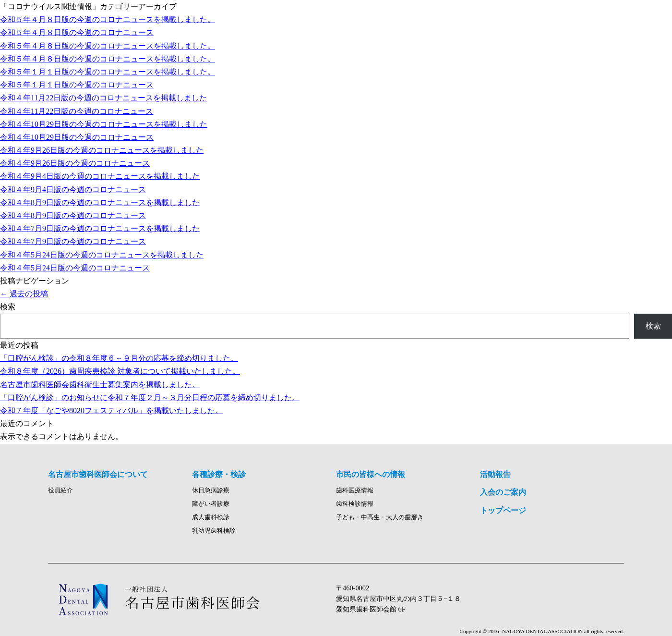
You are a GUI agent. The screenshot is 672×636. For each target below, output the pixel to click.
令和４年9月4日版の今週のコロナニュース (73, 190)
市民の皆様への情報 (371, 474)
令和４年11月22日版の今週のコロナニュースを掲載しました (103, 98)
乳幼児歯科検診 (214, 531)
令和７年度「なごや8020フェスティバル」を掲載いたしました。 (111, 410)
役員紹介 (60, 490)
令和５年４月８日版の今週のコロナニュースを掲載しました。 (108, 19)
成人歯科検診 (211, 517)
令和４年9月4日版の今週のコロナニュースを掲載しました (100, 176)
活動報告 (495, 474)
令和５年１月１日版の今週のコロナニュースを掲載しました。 (108, 72)
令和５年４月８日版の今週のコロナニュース (77, 32)
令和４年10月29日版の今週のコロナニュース (77, 137)
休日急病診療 (211, 490)
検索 (8, 307)
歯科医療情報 (355, 490)
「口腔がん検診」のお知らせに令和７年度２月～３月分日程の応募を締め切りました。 (150, 397)
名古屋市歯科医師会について (98, 474)
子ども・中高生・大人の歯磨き (380, 517)
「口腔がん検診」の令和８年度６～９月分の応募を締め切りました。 (119, 358)
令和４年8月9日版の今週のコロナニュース (73, 215)
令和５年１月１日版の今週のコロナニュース (77, 85)
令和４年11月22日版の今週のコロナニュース (77, 111)
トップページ (503, 510)
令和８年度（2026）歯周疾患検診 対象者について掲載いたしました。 (120, 371)
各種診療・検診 (219, 474)
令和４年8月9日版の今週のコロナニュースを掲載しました (100, 202)
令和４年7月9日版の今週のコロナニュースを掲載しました (100, 228)
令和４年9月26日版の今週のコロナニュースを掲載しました (102, 150)
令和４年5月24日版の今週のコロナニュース (75, 268)
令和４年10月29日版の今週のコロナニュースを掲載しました (104, 124)
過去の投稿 (24, 294)
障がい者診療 (211, 504)
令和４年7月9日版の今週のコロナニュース (73, 241)
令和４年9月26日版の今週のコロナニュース (75, 163)
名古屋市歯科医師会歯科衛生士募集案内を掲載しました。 (100, 385)
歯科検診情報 (355, 504)
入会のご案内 (503, 492)
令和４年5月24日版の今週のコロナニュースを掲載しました (102, 255)
